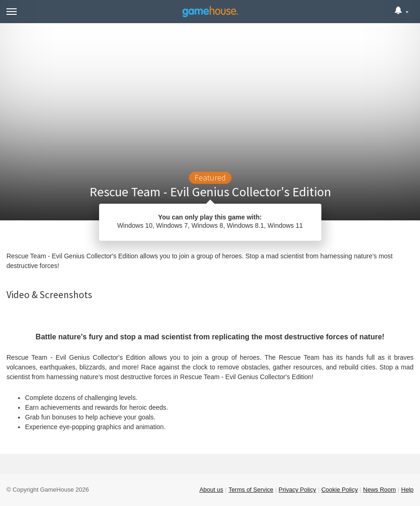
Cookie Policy (340, 490)
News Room (379, 490)
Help (407, 490)
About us (211, 490)
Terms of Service (251, 490)
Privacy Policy (298, 490)
